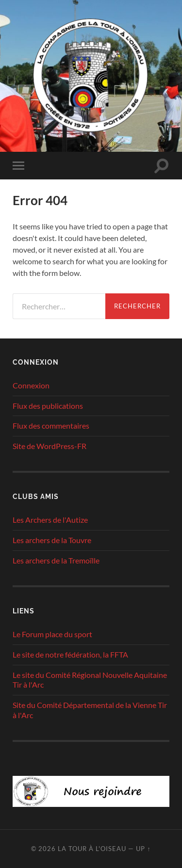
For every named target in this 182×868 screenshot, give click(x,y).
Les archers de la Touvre (52, 540)
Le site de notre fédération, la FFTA (70, 654)
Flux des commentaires (51, 426)
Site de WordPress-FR (50, 446)
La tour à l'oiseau (92, 849)
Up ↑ (143, 849)
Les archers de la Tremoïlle (56, 560)
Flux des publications (48, 406)
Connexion (31, 385)
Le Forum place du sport (52, 634)
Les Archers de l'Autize (50, 520)
